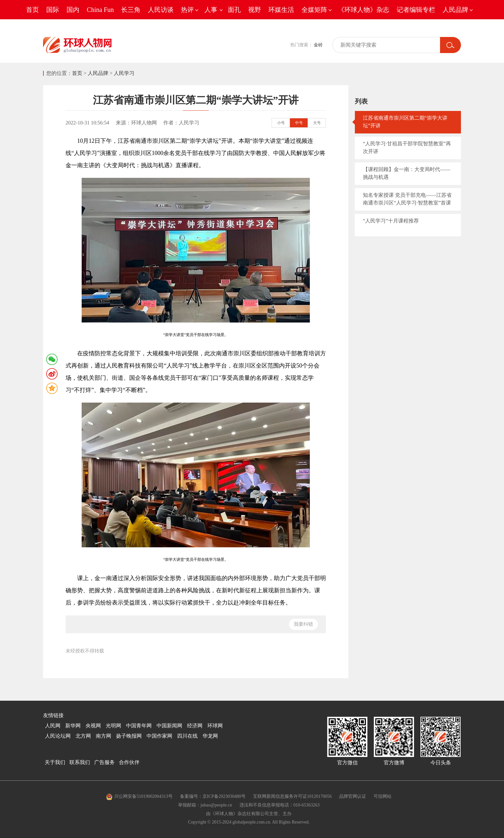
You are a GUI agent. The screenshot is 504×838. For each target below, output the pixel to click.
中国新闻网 (169, 726)
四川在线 (187, 736)
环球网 (215, 726)
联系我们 (80, 762)
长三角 (131, 10)
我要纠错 (303, 624)
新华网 (73, 726)
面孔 (234, 10)
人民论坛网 (58, 736)
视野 (255, 10)
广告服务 (104, 762)
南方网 (104, 736)
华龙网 (210, 736)
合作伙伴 (129, 762)
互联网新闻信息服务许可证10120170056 (292, 796)
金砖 (318, 45)
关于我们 (55, 762)
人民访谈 (161, 10)
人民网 (53, 726)
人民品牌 (98, 73)
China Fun (100, 10)
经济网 (195, 726)
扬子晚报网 (129, 736)
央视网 (93, 726)
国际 (53, 10)
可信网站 (382, 796)
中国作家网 (159, 736)
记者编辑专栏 (416, 10)
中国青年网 (139, 726)
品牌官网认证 (353, 796)
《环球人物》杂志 (364, 10)
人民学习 (124, 73)
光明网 (113, 726)
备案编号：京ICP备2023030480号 (213, 796)
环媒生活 (281, 10)
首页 (32, 10)
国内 (73, 10)
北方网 (83, 736)
